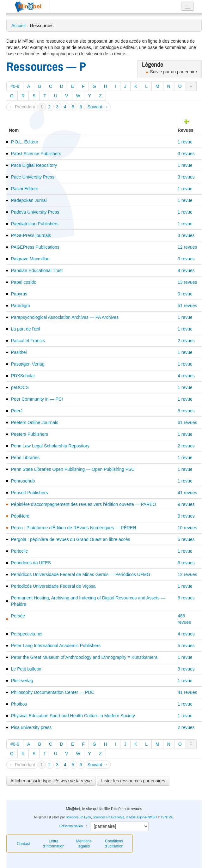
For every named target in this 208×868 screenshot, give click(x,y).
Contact (23, 844)
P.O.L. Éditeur (25, 142)
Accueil (18, 26)
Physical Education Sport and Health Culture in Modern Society (73, 716)
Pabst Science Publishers (36, 154)
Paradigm (21, 306)
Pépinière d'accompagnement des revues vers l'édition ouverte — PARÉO (84, 504)
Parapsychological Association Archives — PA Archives (65, 317)
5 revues (186, 411)
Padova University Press (35, 212)
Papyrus (19, 294)
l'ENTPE (167, 817)
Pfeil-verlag (22, 681)
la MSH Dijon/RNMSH (141, 817)
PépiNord (20, 516)
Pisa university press (31, 727)
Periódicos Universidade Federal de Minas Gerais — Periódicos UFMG (81, 574)
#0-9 (15, 86)
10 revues (187, 528)
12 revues (187, 247)
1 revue (185, 142)
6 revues (186, 516)
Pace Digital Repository (34, 165)
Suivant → (98, 107)
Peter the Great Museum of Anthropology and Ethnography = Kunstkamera (84, 657)
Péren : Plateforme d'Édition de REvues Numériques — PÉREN (74, 528)
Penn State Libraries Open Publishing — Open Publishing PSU (73, 469)
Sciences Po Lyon (78, 817)
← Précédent (22, 107)
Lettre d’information (54, 844)
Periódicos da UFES (31, 563)
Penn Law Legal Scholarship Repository (50, 446)
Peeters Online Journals (35, 422)
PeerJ (17, 411)
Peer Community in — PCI (37, 399)
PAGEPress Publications (35, 247)
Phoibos (19, 704)
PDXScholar (23, 376)
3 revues (186, 154)
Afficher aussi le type (51, 781)
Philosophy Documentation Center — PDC (53, 692)
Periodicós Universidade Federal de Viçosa (53, 586)
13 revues (187, 282)
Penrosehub (23, 481)
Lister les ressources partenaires (133, 781)
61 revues (187, 422)
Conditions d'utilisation (114, 844)
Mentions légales (84, 844)
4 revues (186, 270)
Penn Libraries (25, 458)
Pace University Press (33, 177)
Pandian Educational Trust (37, 270)
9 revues (186, 504)
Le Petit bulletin (26, 669)
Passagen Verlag (28, 364)
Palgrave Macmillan (30, 259)
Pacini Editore (25, 189)
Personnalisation (71, 826)
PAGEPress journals (31, 235)
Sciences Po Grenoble (108, 817)
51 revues (187, 306)
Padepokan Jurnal (29, 200)
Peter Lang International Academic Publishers (56, 646)
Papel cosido (24, 282)
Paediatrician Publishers (35, 224)
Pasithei (19, 352)
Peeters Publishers (30, 434)
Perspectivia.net (27, 634)
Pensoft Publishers (30, 493)
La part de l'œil (26, 329)
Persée (18, 616)
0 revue (185, 294)
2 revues (186, 341)
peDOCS (20, 387)
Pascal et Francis (28, 341)
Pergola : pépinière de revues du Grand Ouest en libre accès (71, 539)
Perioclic (19, 551)
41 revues (187, 493)
